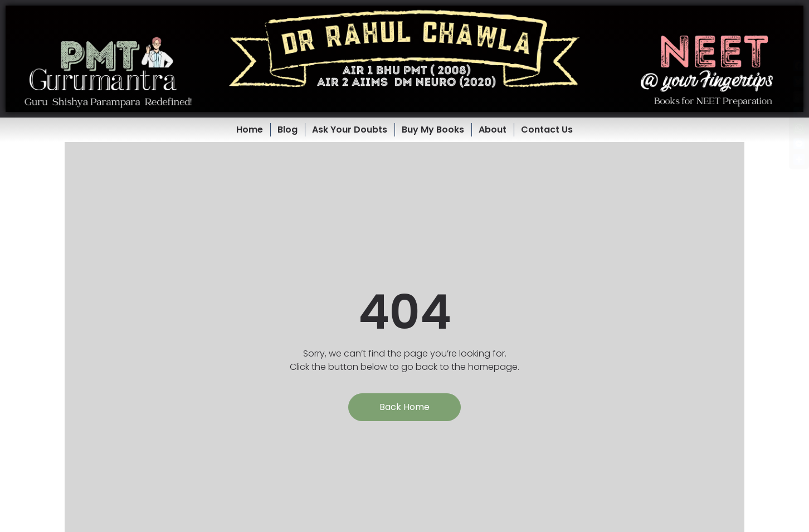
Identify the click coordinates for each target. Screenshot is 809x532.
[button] (405, 59)
